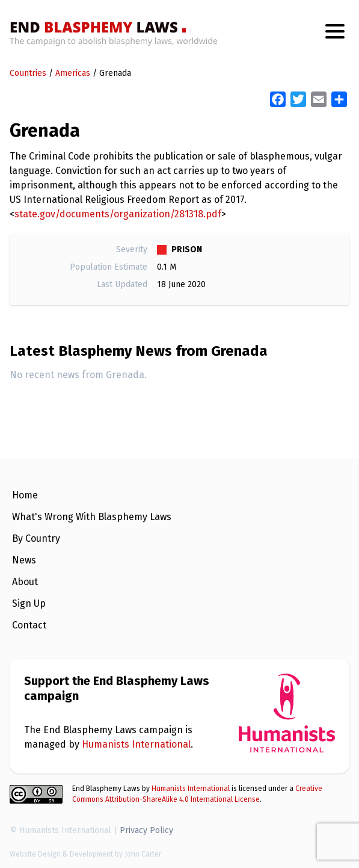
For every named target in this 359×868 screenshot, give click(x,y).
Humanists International (136, 744)
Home (25, 495)
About (25, 582)
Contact (29, 625)
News (24, 560)
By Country (36, 538)
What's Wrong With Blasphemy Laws (92, 517)
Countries (28, 73)
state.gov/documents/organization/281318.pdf (118, 214)
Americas (73, 73)
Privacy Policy (146, 830)
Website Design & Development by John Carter (85, 854)
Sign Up (29, 603)
